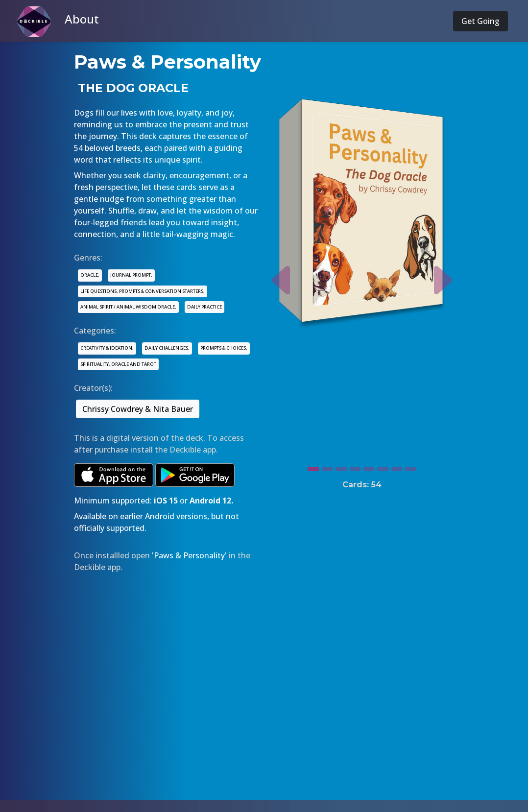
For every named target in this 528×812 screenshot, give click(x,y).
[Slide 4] (355, 467)
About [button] (82, 19)
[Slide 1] (313, 467)
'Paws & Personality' (189, 555)
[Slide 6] (383, 467)
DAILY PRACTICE (204, 307)
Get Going (480, 21)
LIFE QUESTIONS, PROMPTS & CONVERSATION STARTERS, (143, 291)
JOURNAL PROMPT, (131, 275)
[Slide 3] (341, 467)
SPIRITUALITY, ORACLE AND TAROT (118, 364)
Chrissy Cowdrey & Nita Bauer (138, 409)
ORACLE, (90, 275)
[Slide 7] (397, 467)
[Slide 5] (369, 467)
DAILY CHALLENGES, (167, 348)
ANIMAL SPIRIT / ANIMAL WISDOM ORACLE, (128, 307)
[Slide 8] (410, 467)
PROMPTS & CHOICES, (224, 348)
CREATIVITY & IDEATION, (107, 348)
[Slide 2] (327, 467)
